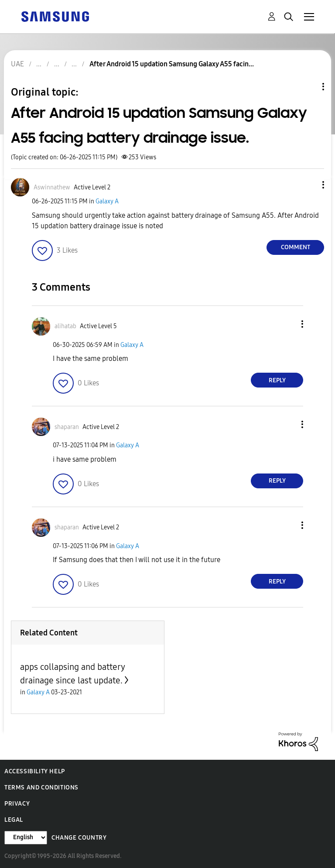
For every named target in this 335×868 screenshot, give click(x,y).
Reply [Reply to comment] (277, 380)
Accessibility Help (35, 771)
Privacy (17, 804)
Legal (14, 820)
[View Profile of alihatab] (65, 326)
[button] (309, 185)
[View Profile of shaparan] (67, 427)
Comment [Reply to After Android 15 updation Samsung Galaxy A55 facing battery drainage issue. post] (296, 247)
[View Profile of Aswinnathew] (52, 187)
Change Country (79, 838)
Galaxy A (107, 201)
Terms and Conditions (41, 787)
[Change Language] (26, 838)
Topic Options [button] (308, 87)
